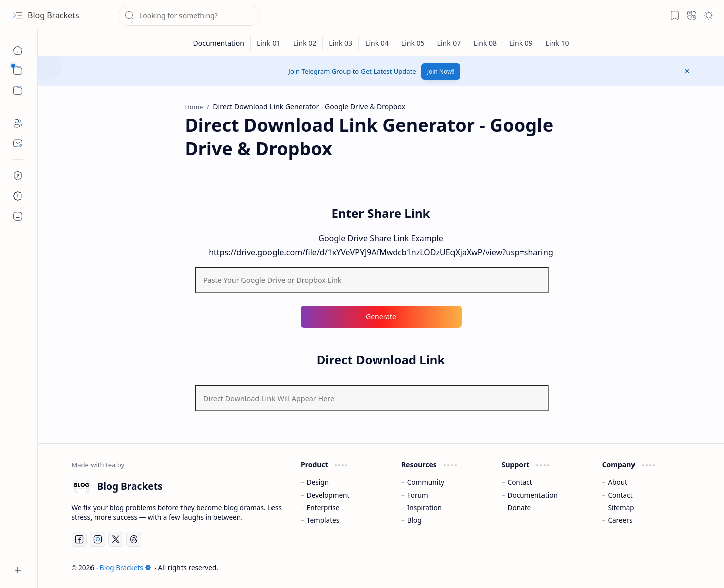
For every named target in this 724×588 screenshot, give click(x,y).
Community (426, 482)
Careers (620, 520)
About (618, 482)
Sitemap (621, 507)
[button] (18, 15)
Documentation (533, 495)
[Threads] (134, 539)
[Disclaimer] (18, 196)
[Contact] (18, 143)
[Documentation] (218, 43)
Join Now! (441, 72)
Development (328, 495)
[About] (18, 123)
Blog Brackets (54, 15)
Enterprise (323, 507)
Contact (520, 482)
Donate (520, 507)
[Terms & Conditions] (18, 216)
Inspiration (425, 507)
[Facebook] (79, 539)
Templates (323, 520)
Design (318, 482)
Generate (381, 316)
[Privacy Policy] (18, 176)
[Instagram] (98, 539)
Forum (418, 495)
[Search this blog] (190, 15)
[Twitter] (116, 539)
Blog (415, 520)
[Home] (18, 50)
